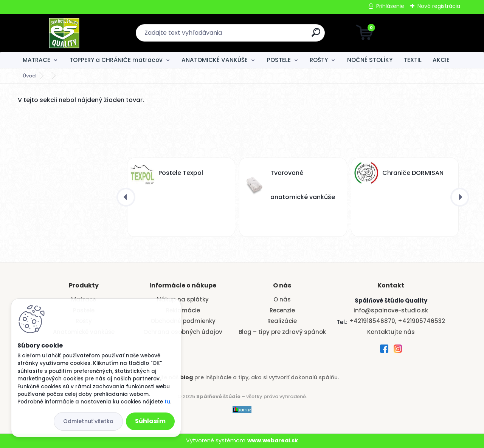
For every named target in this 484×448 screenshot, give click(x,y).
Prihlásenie (390, 6)
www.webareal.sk (273, 440)
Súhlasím (150, 421)
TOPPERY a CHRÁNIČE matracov (116, 60)
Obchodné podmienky (183, 321)
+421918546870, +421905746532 (397, 321)
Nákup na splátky (183, 299)
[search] (316, 35)
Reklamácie (183, 310)
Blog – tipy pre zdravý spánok (282, 332)
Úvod (29, 76)
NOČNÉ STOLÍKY (370, 60)
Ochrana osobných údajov (183, 332)
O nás (282, 299)
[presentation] (126, 197)
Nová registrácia (439, 6)
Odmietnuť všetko (88, 421)
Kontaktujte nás (391, 332)
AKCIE (441, 60)
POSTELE (279, 60)
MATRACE (36, 60)
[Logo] (64, 33)
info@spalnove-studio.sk (391, 310)
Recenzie (282, 310)
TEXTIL (413, 60)
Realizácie (282, 321)
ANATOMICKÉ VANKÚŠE (215, 60)
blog (186, 377)
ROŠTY (319, 60)
